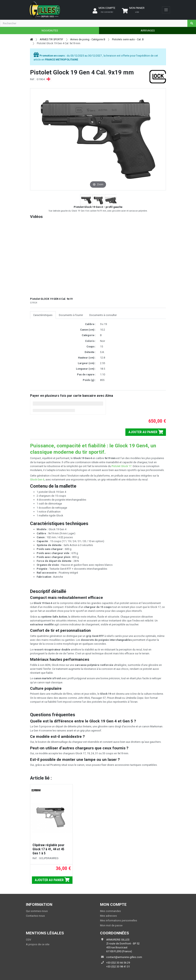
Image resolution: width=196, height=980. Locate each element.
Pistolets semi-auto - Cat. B (128, 39)
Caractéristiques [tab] (43, 315)
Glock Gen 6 (37, 480)
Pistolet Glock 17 (121, 466)
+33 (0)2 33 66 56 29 (118, 963)
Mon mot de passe (111, 925)
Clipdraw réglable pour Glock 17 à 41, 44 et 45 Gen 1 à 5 (48, 849)
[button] (86, 200)
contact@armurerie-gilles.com (124, 957)
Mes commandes (110, 911)
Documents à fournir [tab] (71, 315)
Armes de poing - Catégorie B (88, 39)
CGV (29, 940)
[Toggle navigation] (166, 10)
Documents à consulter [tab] (103, 315)
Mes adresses (108, 916)
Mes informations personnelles (119, 920)
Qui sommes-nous (37, 911)
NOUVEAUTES (50, 31)
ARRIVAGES (148, 31)
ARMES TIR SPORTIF (51, 39)
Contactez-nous (35, 916)
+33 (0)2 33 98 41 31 (118, 967)
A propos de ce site (38, 944)
